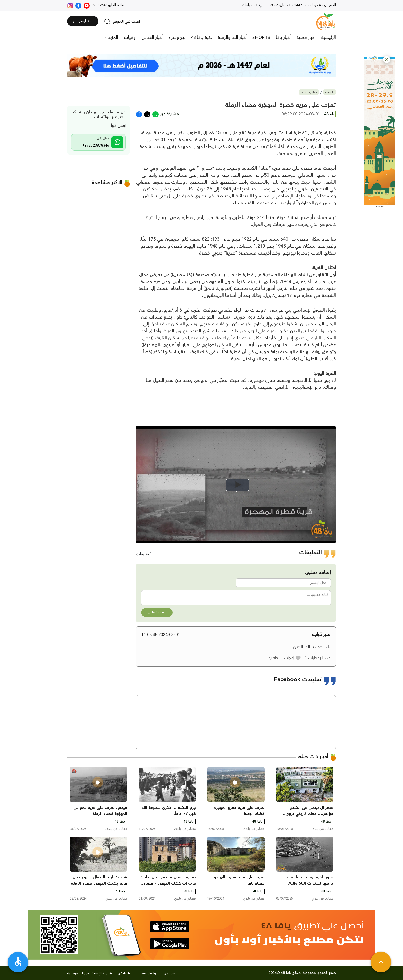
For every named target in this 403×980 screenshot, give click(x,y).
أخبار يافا (283, 38)
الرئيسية (328, 38)
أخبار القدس (152, 38)
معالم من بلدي (309, 92)
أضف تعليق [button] (157, 612)
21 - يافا (254, 5)
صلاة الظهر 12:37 (111, 5)
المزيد (112, 38)
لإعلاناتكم (126, 973)
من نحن (169, 973)
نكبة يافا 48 (201, 38)
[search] (122, 21)
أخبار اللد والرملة (232, 38)
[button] (387, 60)
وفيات (130, 38)
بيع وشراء (177, 38)
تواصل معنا (149, 973)
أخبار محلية (306, 38)
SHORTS (261, 38)
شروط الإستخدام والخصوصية (89, 973)
